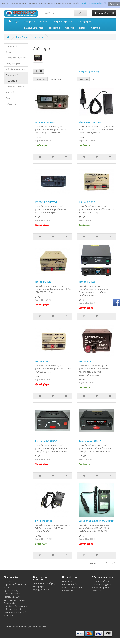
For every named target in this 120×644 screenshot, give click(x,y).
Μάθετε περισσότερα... (92, 3)
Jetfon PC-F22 (43, 282)
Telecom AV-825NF (90, 441)
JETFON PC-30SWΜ (46, 202)
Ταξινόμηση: (40, 79)
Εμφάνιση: (83, 79)
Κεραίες (44, 22)
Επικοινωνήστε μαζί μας (44, 583)
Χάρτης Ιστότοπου (42, 590)
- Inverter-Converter (15, 87)
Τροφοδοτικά (54, 28)
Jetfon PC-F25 (87, 282)
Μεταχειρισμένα (84, 22)
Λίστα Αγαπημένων (100, 587)
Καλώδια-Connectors (34, 28)
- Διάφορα (11, 81)
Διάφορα (39, 37)
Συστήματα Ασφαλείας (62, 22)
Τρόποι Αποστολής (13, 594)
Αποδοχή (114, 4)
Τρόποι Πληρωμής (12, 597)
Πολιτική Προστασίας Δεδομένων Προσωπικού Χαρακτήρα (15, 612)
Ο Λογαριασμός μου (101, 581)
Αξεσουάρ (70, 28)
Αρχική (14, 22)
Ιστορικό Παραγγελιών (102, 584)
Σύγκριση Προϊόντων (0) (90, 72)
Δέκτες (82, 28)
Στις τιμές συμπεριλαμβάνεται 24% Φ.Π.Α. (15, 584)
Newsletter (96, 591)
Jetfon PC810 (86, 361)
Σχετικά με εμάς (11, 591)
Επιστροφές (39, 587)
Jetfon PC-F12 (87, 202)
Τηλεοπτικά (95, 28)
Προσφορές (68, 591)
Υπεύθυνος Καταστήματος (16, 606)
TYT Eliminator (44, 521)
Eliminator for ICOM (90, 122)
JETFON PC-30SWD (46, 122)
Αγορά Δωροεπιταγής (72, 587)
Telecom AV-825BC (46, 441)
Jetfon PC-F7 (42, 361)
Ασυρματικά (30, 22)
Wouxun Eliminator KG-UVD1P (96, 521)
